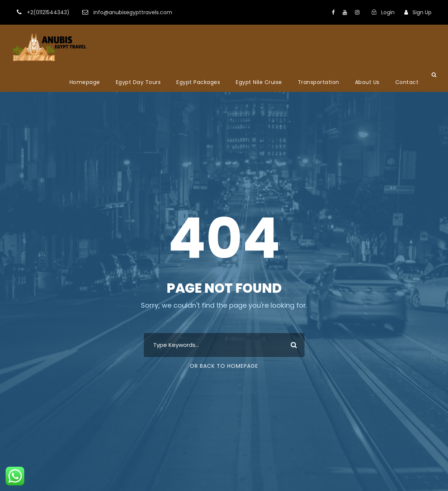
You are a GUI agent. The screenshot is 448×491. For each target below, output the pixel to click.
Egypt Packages (198, 82)
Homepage (85, 82)
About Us (367, 82)
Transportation (319, 82)
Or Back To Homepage (224, 366)
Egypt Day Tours (138, 82)
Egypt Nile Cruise (259, 82)
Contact (407, 82)
